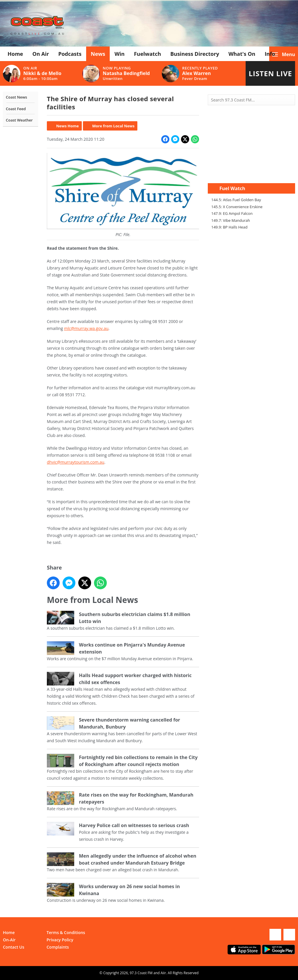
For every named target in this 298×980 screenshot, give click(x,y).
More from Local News (113, 126)
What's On (242, 54)
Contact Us (14, 947)
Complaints (58, 947)
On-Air (9, 940)
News (98, 54)
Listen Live (270, 73)
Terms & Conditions (66, 932)
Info (270, 54)
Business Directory (195, 54)
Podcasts (70, 54)
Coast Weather (19, 120)
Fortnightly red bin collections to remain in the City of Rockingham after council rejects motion (138, 761)
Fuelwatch (147, 54)
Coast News (16, 97)
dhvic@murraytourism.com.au (76, 462)
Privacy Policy (60, 940)
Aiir (163, 973)
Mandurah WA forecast (251, 172)
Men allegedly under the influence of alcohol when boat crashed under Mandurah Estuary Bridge (138, 859)
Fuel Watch (232, 188)
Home (15, 54)
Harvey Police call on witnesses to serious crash (134, 825)
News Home (68, 126)
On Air (41, 54)
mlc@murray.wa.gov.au (86, 328)
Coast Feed (16, 109)
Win (119, 54)
